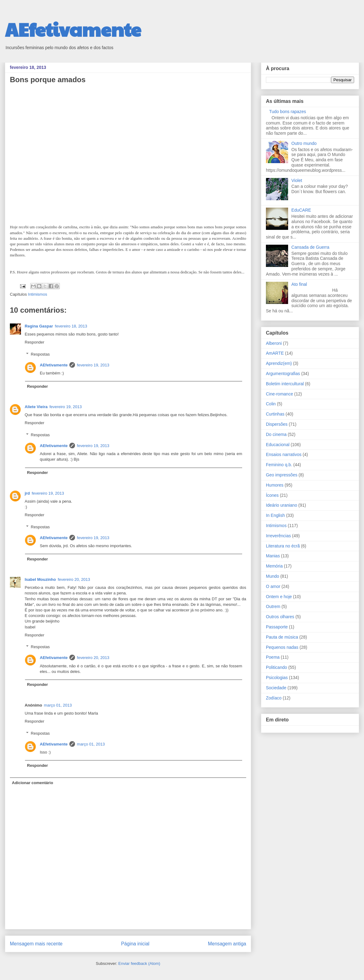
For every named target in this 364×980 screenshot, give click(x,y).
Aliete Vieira (36, 407)
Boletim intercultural (285, 384)
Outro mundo (304, 143)
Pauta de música (282, 637)
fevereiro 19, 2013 (93, 365)
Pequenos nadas (282, 647)
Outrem (273, 606)
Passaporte (277, 627)
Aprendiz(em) (279, 363)
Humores (275, 485)
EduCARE (301, 210)
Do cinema (276, 434)
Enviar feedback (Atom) (139, 963)
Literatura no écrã (283, 546)
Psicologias (277, 678)
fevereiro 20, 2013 (74, 579)
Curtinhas (275, 414)
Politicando (277, 667)
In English (275, 515)
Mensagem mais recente (36, 944)
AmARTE (275, 353)
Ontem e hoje (279, 597)
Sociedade (276, 688)
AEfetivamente (73, 29)
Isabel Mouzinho (40, 579)
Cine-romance (279, 394)
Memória (274, 566)
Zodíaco (274, 698)
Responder (35, 342)
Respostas (40, 354)
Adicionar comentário (33, 783)
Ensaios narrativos (284, 454)
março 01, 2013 (58, 705)
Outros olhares (280, 617)
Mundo (273, 576)
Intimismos (38, 294)
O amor (273, 586)
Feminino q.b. (279, 465)
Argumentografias (283, 374)
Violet (297, 180)
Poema (273, 657)
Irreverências (278, 536)
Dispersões (277, 424)
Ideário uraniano (281, 505)
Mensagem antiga (227, 944)
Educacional (278, 445)
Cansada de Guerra (310, 247)
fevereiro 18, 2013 (71, 326)
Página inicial (135, 944)
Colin (271, 404)
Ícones (272, 495)
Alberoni (274, 343)
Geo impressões (282, 475)
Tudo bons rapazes (288, 112)
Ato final (299, 284)
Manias (273, 556)
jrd (27, 493)
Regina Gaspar (39, 326)
